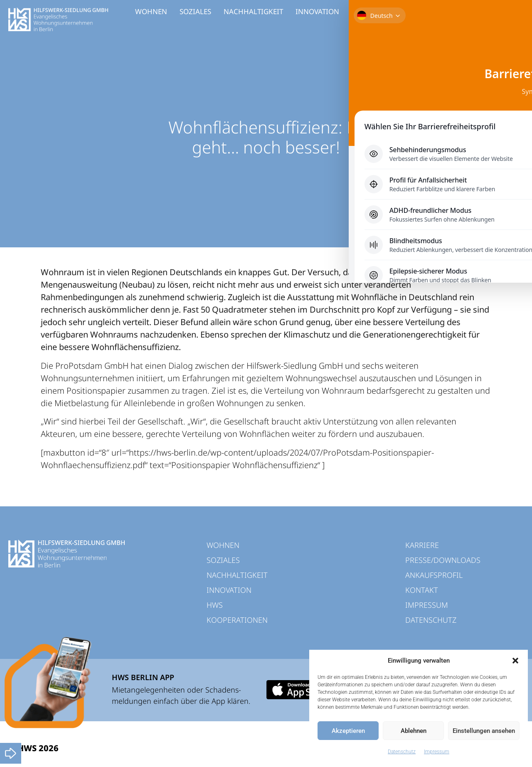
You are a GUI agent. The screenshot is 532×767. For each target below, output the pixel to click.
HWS (360, 12)
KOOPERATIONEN (409, 12)
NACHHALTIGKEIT (253, 12)
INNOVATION (317, 12)
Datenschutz (402, 752)
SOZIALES (195, 12)
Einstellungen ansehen (484, 731)
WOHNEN (151, 12)
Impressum (437, 752)
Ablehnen (414, 731)
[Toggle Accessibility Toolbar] (513, 52)
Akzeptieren (348, 731)
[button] (515, 661)
